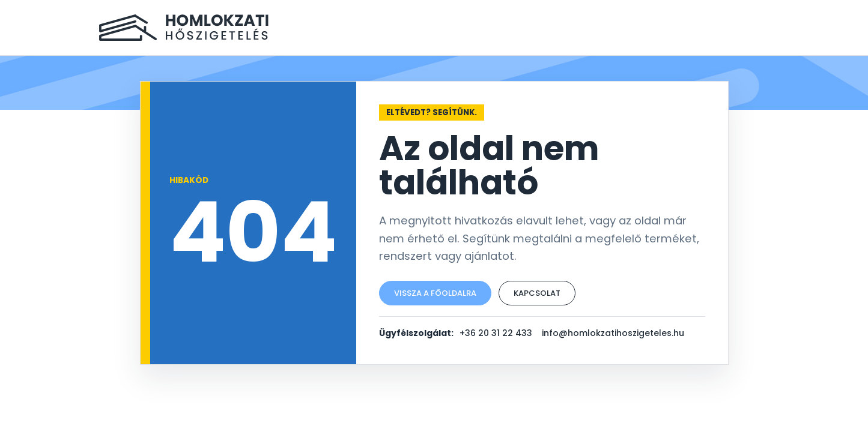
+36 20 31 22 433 (496, 333)
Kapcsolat (537, 293)
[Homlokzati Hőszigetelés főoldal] (184, 28)
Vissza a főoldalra (435, 293)
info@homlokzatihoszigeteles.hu (613, 333)
